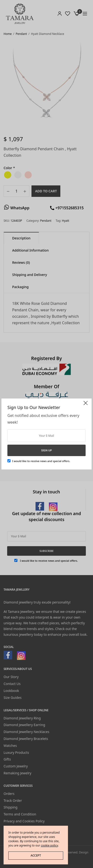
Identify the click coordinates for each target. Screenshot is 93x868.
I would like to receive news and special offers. (41, 461)
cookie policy (49, 845)
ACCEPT (36, 855)
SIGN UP (47, 450)
